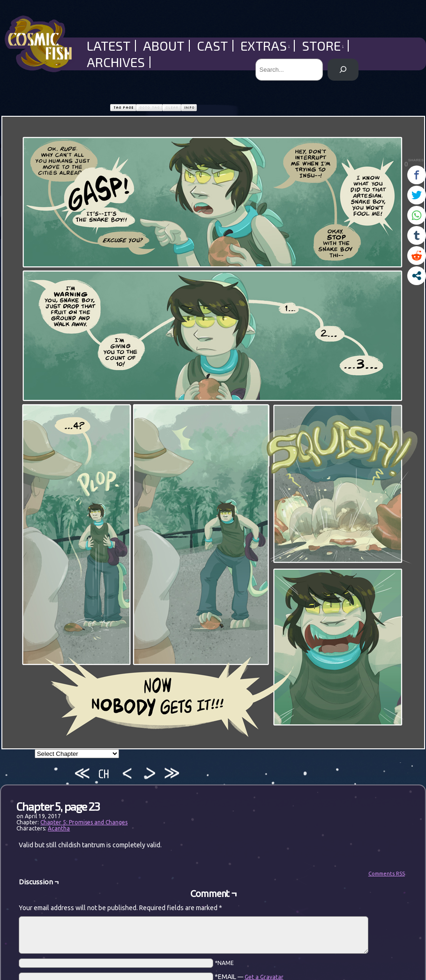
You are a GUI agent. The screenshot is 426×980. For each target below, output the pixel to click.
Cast (212, 46)
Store (323, 46)
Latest (108, 46)
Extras (265, 46)
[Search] (343, 70)
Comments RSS (387, 874)
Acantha (59, 828)
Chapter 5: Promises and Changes (84, 822)
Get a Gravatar (264, 977)
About (164, 46)
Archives (116, 62)
